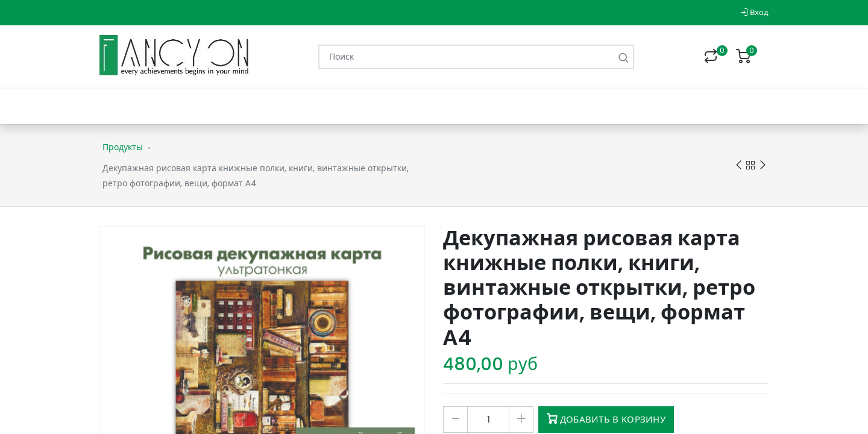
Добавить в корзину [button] (606, 419)
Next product (763, 165)
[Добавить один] (521, 420)
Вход (754, 12)
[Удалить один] (455, 420)
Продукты (123, 147)
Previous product (739, 165)
